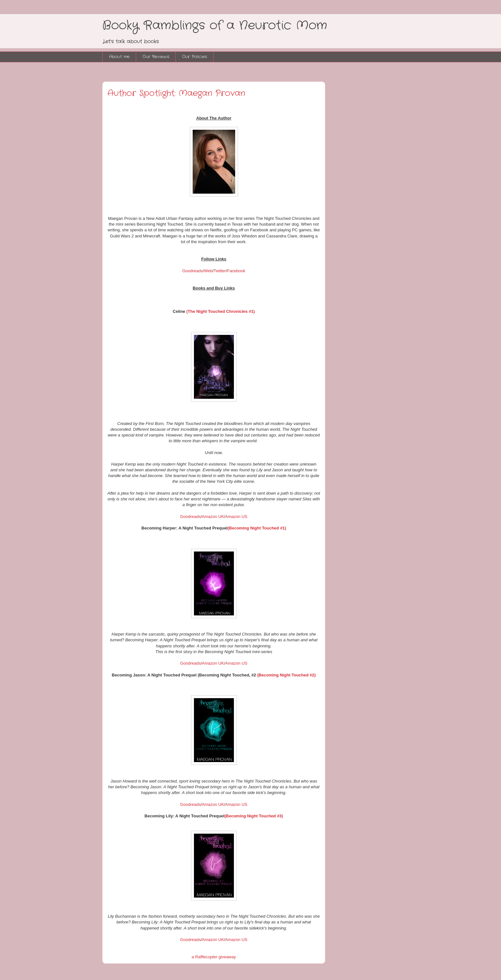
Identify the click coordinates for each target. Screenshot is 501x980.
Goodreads (192, 271)
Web (208, 271)
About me (119, 57)
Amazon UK (213, 517)
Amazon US (236, 517)
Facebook (236, 271)
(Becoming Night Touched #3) (254, 816)
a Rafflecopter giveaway (214, 957)
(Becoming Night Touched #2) (286, 675)
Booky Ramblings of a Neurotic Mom (215, 26)
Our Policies (195, 57)
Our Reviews (156, 57)
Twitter (220, 271)
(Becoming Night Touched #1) (257, 528)
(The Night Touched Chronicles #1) (220, 311)
